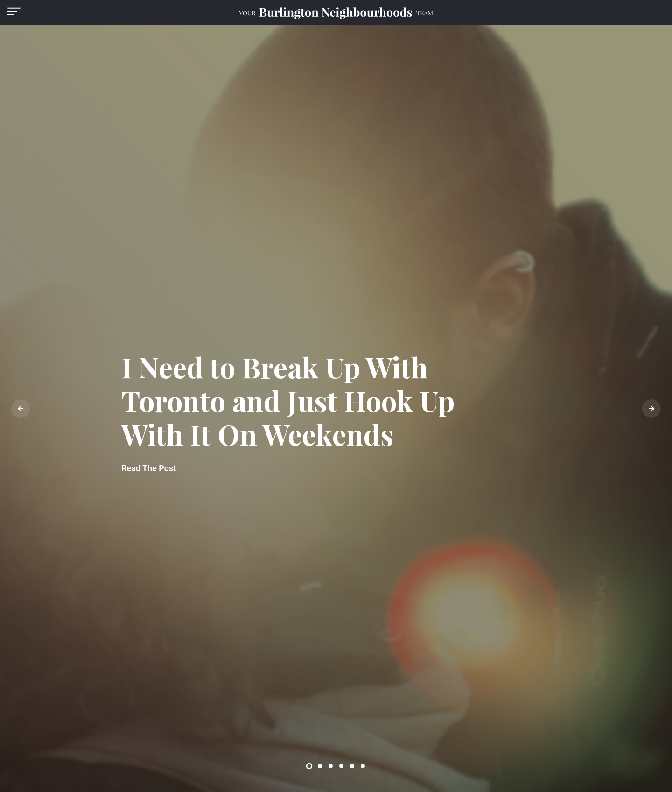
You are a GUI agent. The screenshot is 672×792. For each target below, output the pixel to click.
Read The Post (149, 468)
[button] (14, 11)
